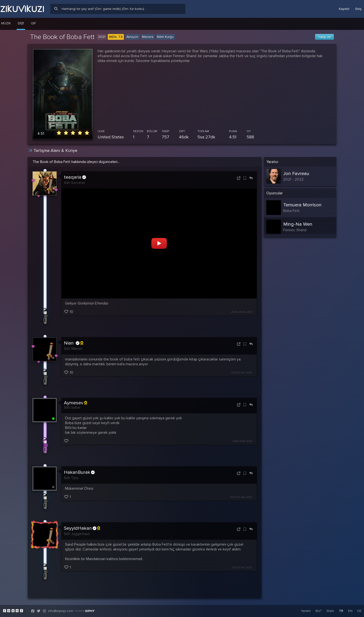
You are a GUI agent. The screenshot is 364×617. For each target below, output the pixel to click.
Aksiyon (132, 37)
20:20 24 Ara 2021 (241, 312)
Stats (330, 611)
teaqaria (75, 177)
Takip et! (324, 37)
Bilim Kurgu (165, 37)
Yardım (306, 611)
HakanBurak (79, 472)
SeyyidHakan (82, 528)
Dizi (21, 23)
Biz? (319, 611)
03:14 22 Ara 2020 (241, 373)
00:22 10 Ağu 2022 (241, 497)
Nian (74, 343)
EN (350, 611)
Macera (148, 37)
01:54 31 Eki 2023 (242, 441)
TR (341, 611)
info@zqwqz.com (61, 611)
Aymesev (75, 403)
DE (359, 611)
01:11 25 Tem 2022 (242, 567)
